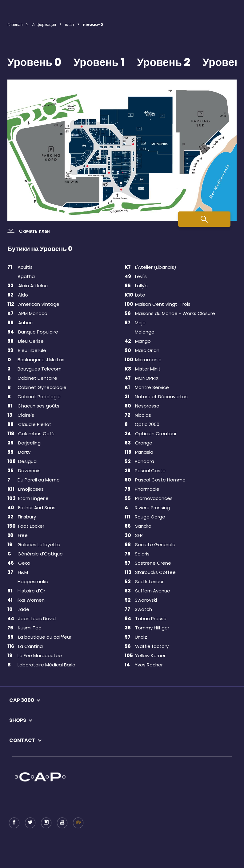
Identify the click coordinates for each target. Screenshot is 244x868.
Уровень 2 (164, 62)
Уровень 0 (34, 62)
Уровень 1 (99, 62)
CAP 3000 (22, 700)
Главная (15, 25)
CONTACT (22, 740)
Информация (44, 25)
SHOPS (18, 720)
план (69, 25)
